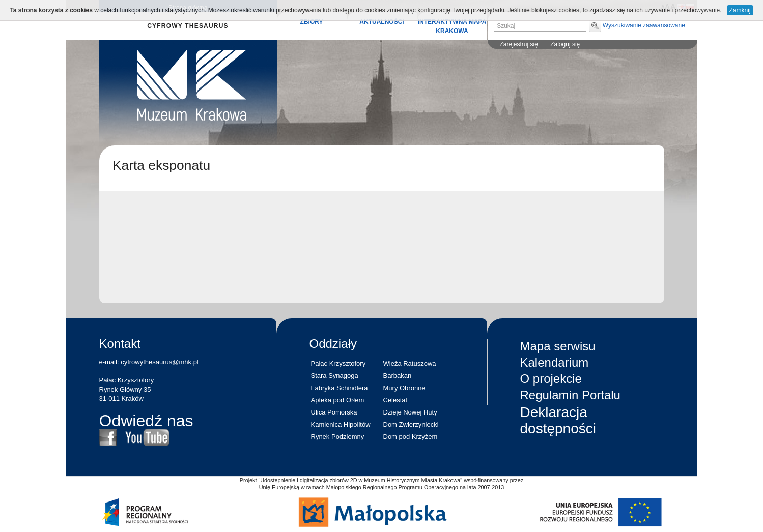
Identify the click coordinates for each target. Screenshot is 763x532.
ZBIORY (312, 22)
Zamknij (740, 10)
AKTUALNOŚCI (382, 22)
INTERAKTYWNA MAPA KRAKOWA (452, 26)
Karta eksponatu (161, 165)
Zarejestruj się (519, 44)
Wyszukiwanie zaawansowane (644, 25)
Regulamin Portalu (570, 395)
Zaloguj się (565, 44)
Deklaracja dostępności (558, 420)
